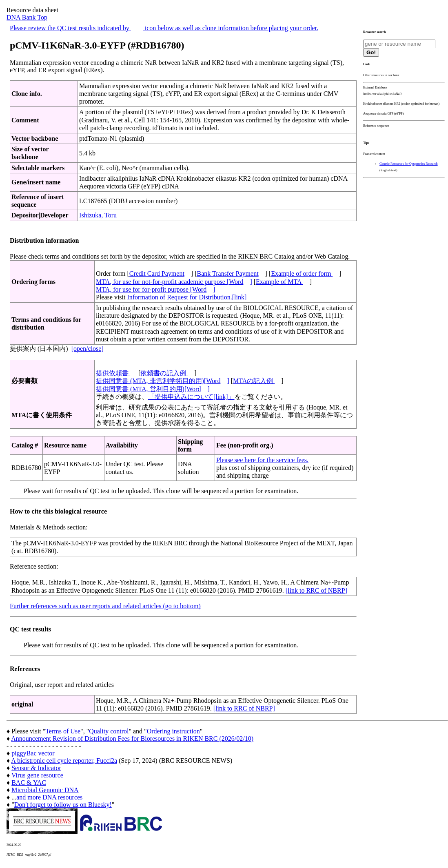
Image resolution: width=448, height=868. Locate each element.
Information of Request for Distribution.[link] (187, 297)
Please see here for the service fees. (262, 460)
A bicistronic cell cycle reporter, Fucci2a (64, 761)
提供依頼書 (113, 373)
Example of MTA (279, 282)
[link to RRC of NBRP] (316, 590)
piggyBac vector (33, 753)
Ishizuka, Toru (98, 215)
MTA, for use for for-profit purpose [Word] (156, 289)
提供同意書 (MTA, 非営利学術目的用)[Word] (163, 381)
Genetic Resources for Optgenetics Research (409, 164)
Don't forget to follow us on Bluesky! (63, 805)
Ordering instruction (173, 731)
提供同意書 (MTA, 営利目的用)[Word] (153, 389)
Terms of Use (63, 731)
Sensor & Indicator (36, 768)
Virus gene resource (37, 775)
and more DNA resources (49, 797)
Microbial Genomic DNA (45, 790)
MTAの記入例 (254, 381)
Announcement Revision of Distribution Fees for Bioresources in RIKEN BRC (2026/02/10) (132, 738)
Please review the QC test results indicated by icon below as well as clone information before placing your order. (164, 28)
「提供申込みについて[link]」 (191, 397)
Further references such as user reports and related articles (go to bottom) (105, 606)
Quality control (109, 731)
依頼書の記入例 (164, 373)
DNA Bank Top (27, 17)
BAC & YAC (29, 783)
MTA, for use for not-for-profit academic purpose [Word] (174, 282)
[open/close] (88, 349)
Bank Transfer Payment (228, 273)
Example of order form (302, 273)
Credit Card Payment (157, 273)
